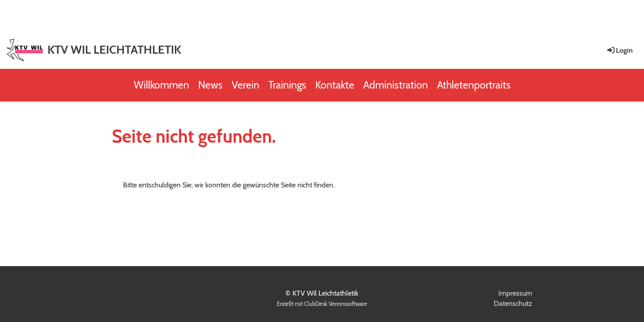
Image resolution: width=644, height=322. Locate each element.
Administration (396, 85)
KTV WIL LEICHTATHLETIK (114, 50)
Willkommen (161, 85)
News (210, 85)
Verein (246, 85)
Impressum (515, 293)
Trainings (287, 85)
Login (619, 50)
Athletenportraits (474, 85)
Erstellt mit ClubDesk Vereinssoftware (322, 304)
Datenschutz (513, 303)
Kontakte (335, 85)
